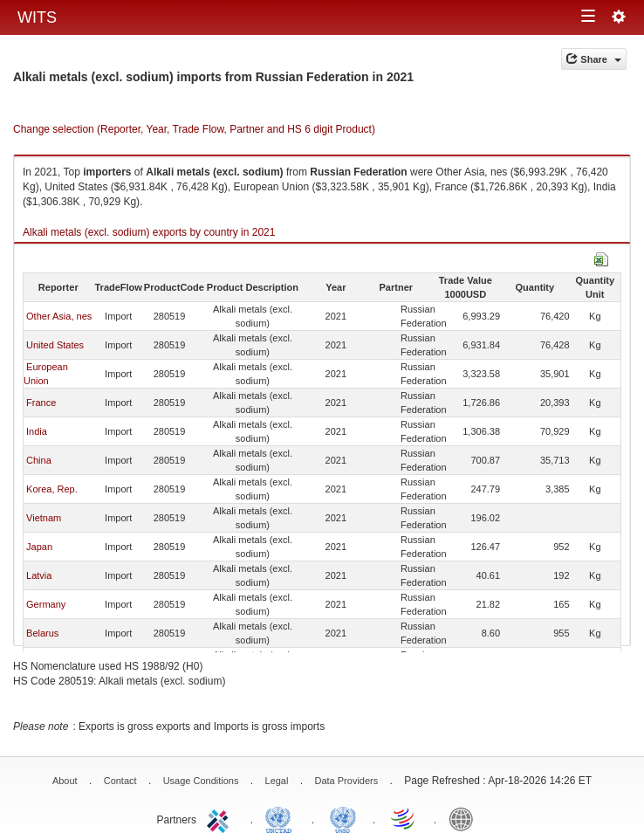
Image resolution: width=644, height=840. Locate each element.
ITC (221, 818)
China (39, 460)
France (41, 403)
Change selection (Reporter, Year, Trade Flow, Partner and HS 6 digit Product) (194, 129)
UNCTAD (282, 818)
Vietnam (44, 518)
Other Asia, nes (59, 316)
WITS (37, 17)
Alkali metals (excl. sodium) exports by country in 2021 (149, 232)
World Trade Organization (404, 818)
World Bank (465, 818)
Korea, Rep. (52, 489)
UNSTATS (343, 818)
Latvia (39, 575)
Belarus (42, 633)
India (37, 431)
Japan (39, 547)
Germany (46, 604)
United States (55, 345)
